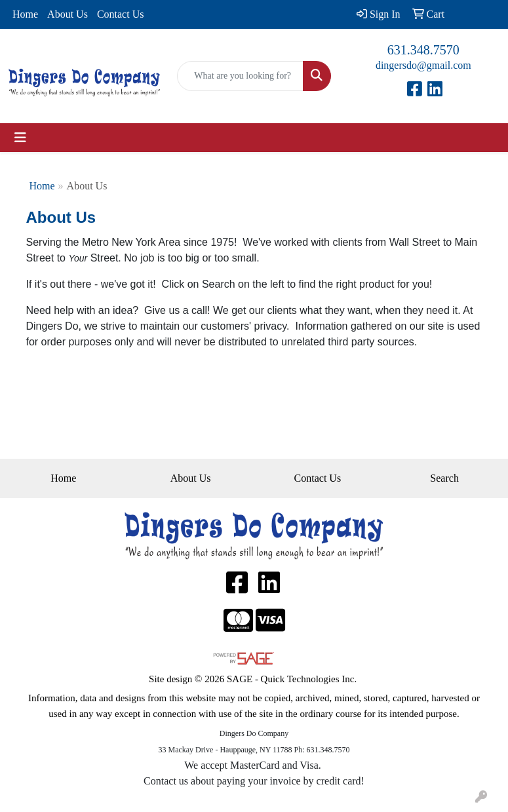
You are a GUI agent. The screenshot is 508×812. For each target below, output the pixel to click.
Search (444, 478)
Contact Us (121, 14)
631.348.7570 (423, 50)
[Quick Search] (240, 76)
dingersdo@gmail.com (423, 65)
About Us (68, 14)
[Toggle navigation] (20, 138)
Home (25, 14)
